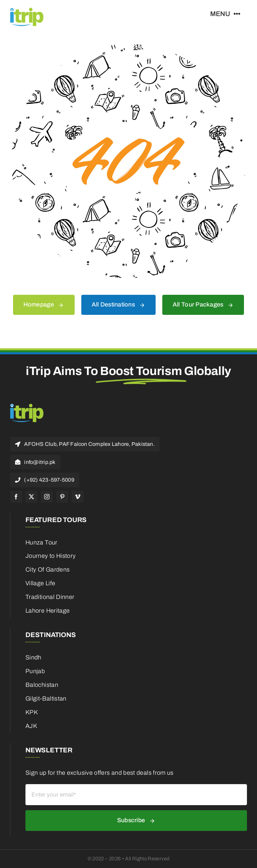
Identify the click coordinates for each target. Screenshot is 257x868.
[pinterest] (62, 497)
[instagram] (47, 497)
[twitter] (31, 497)
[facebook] (16, 497)
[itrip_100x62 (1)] (27, 10)
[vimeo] (78, 497)
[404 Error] (128, 47)
